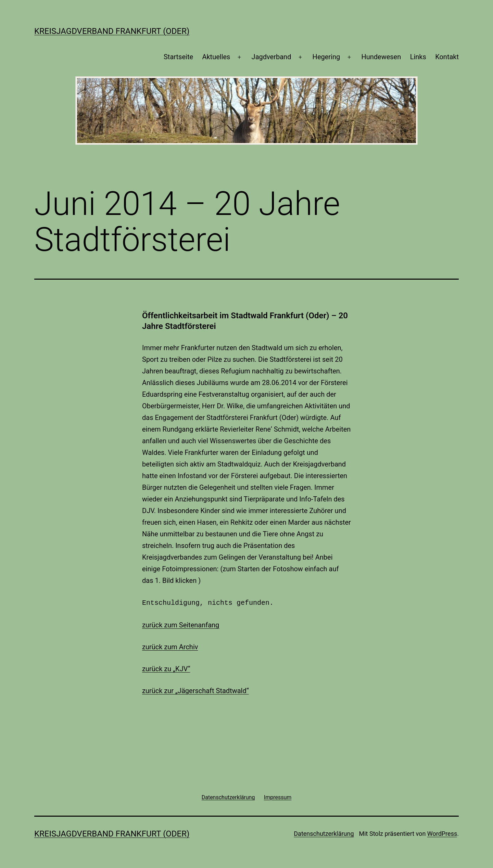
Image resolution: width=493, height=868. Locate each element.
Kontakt (447, 57)
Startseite (178, 57)
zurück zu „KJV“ (166, 668)
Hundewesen (381, 57)
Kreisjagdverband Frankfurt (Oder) (112, 31)
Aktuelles (216, 57)
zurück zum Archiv (170, 646)
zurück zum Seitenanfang (181, 624)
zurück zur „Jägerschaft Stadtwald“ (195, 690)
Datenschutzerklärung (324, 833)
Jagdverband (271, 57)
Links (418, 57)
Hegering (326, 57)
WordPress (442, 833)
